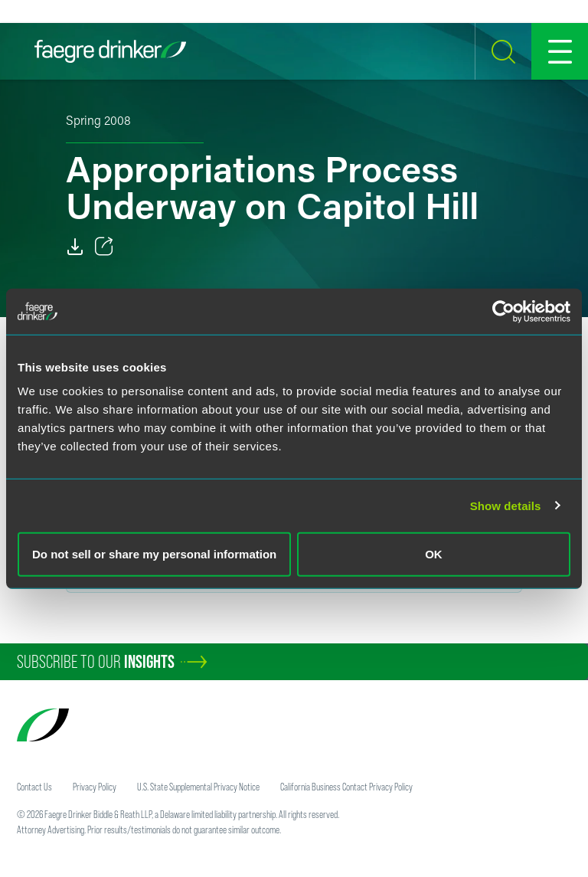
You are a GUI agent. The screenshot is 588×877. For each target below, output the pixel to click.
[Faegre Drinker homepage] (110, 51)
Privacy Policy (95, 787)
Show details (506, 505)
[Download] (75, 247)
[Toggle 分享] (104, 247)
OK (434, 554)
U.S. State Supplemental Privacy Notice (198, 787)
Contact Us (34, 787)
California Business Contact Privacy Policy (346, 787)
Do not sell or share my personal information (154, 554)
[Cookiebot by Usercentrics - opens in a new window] (503, 311)
